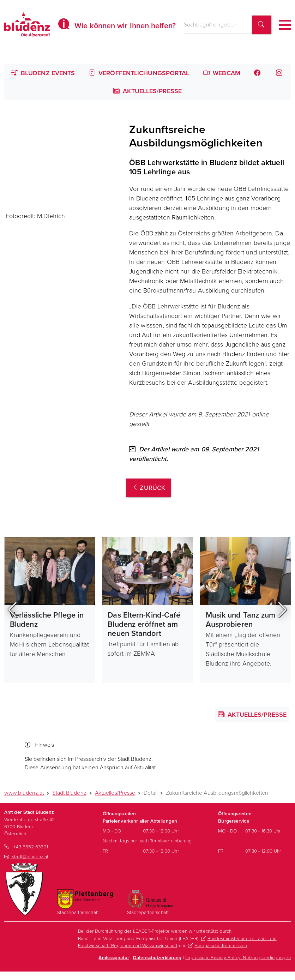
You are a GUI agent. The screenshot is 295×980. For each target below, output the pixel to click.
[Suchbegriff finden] (262, 25)
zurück (149, 488)
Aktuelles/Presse (147, 91)
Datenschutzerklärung (157, 957)
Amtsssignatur (114, 957)
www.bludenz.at (24, 793)
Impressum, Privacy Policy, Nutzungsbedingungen (238, 957)
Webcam (222, 73)
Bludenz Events (43, 73)
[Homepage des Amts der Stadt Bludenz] (27, 25)
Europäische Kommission (221, 945)
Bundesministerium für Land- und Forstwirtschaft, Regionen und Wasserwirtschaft (177, 942)
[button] (13, 610)
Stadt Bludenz (69, 793)
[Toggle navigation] (285, 25)
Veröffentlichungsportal (139, 73)
